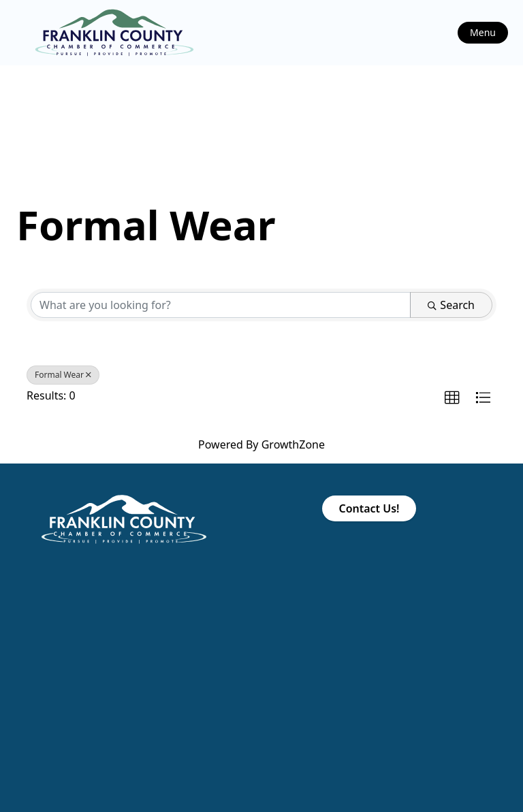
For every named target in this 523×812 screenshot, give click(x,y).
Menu (483, 32)
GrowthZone (293, 444)
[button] (452, 398)
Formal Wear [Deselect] (63, 375)
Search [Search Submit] (451, 305)
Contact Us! (369, 508)
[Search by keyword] (221, 305)
